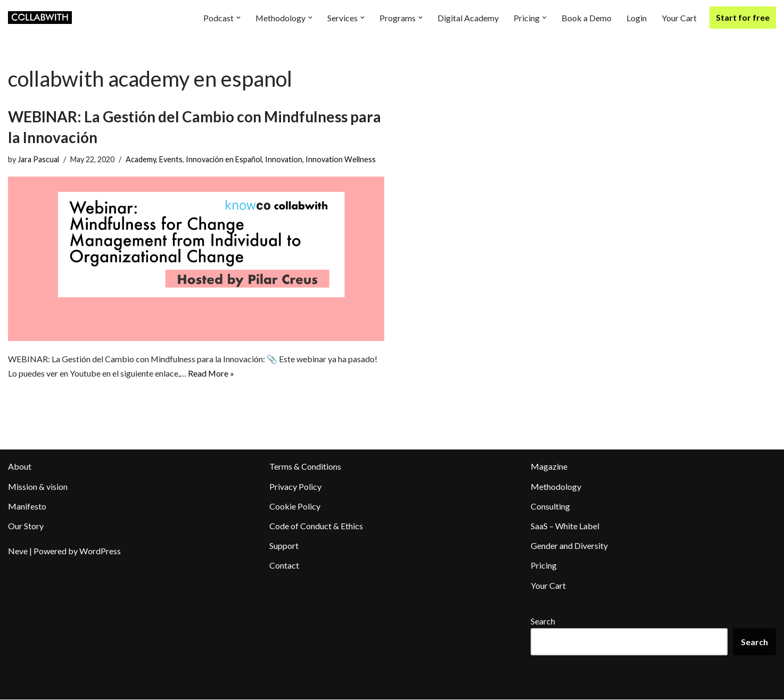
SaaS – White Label (565, 526)
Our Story (26, 526)
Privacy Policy (295, 486)
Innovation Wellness (341, 159)
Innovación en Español (224, 159)
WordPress (100, 551)
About (20, 467)
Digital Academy (468, 18)
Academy (141, 159)
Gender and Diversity (569, 546)
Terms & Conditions (305, 467)
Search (543, 621)
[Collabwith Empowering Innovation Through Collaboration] (40, 18)
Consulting (550, 506)
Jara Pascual (38, 159)
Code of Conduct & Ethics (316, 526)
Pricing (544, 566)
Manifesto (27, 506)
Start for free (743, 17)
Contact (284, 566)
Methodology (556, 486)
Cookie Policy (295, 506)
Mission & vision (38, 486)
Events (171, 159)
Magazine (549, 467)
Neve (18, 551)
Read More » (211, 373)
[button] (238, 18)
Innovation (284, 159)
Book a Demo (587, 18)
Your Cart (679, 18)
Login (637, 18)
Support (284, 546)
